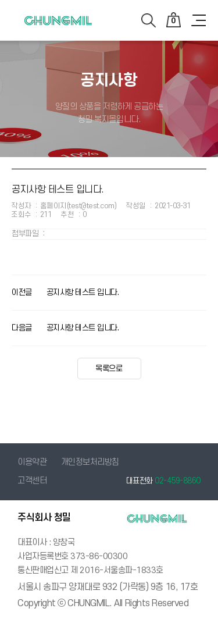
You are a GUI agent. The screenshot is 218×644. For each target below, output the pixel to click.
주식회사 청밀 (44, 518)
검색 (149, 21)
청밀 (157, 518)
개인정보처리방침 (90, 462)
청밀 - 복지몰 (58, 28)
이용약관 (32, 462)
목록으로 (109, 369)
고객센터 (32, 481)
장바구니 (174, 19)
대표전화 (163, 481)
